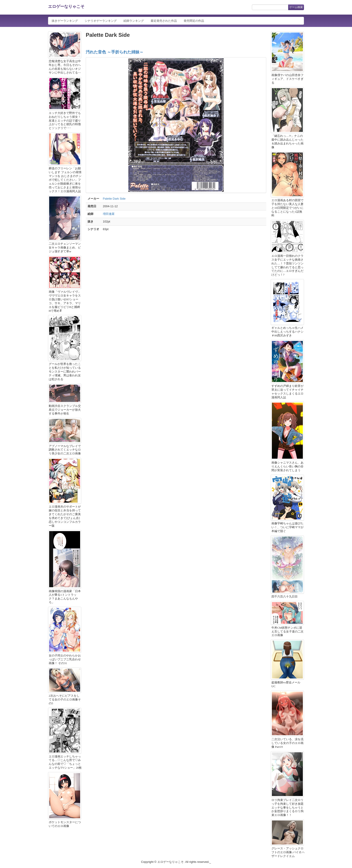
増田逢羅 (109, 214)
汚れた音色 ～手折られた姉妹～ (115, 52)
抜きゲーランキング (65, 21)
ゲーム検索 (296, 7)
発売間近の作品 (194, 21)
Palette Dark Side (114, 199)
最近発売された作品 (164, 21)
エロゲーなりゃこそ (66, 7)
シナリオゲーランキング (101, 21)
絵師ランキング (134, 21)
